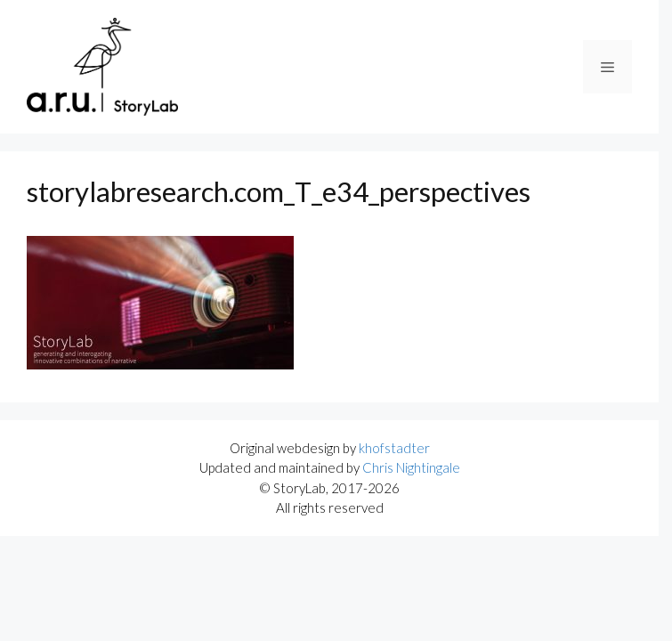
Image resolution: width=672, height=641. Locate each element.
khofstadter (394, 448)
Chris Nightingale (411, 467)
